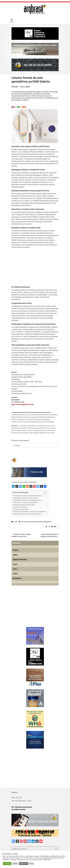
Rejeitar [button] (15, 864)
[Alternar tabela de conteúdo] (44, 493)
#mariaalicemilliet (30, 522)
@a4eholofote (40, 522)
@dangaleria (48, 522)
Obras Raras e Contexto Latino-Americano (26, 502)
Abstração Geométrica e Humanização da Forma (28, 500)
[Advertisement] (35, 266)
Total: (14, 798)
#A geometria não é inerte (21, 509)
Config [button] (31, 864)
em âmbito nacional (18, 809)
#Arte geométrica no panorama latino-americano (28, 514)
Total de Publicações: (19, 801)
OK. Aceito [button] (7, 864)
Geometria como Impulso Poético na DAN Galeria (28, 496)
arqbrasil (28, 87)
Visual (16, 522)
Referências (17, 578)
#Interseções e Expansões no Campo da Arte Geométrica (30, 512)
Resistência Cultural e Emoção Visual (24, 505)
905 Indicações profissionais (22, 807)
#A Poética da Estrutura (21, 507)
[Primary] (12, 20)
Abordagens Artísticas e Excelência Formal (26, 498)
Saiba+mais (24, 864)
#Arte (23, 522)
